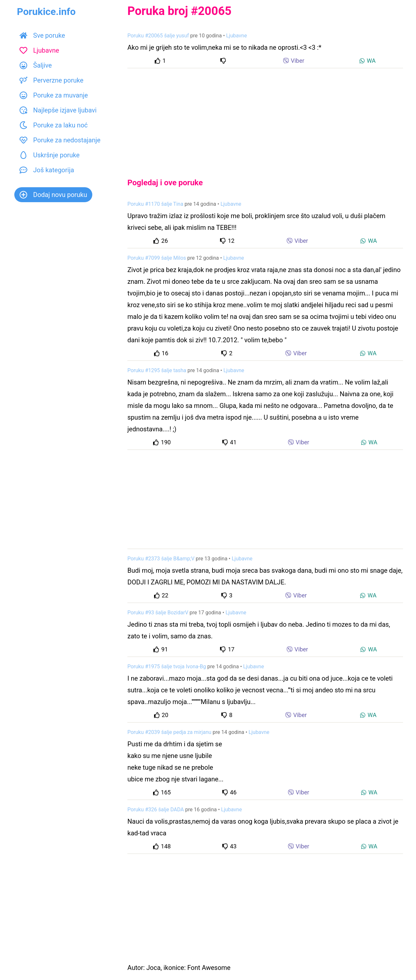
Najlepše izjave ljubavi (58, 110)
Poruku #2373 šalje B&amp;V (161, 559)
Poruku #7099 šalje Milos (157, 258)
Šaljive (36, 65)
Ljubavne (39, 50)
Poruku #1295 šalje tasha (157, 370)
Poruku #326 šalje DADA (156, 810)
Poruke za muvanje (54, 95)
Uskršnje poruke (50, 155)
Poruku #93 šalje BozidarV (158, 613)
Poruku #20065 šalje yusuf (158, 36)
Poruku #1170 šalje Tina (155, 204)
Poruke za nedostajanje (60, 140)
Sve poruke (42, 35)
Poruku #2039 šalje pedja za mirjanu (169, 732)
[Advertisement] (265, 118)
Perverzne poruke (52, 80)
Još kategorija (47, 170)
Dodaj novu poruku (53, 195)
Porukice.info (46, 12)
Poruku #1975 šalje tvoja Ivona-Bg (167, 666)
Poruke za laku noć (54, 125)
